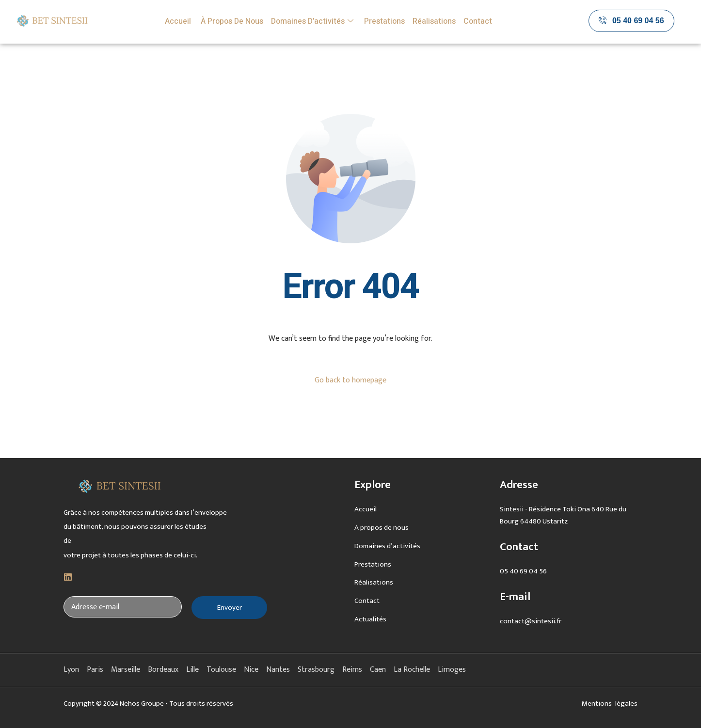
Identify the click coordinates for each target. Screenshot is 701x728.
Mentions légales (610, 704)
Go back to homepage (350, 380)
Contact (478, 21)
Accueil (178, 21)
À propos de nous (231, 21)
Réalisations (434, 21)
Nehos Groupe (142, 704)
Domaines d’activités (312, 22)
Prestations (384, 21)
